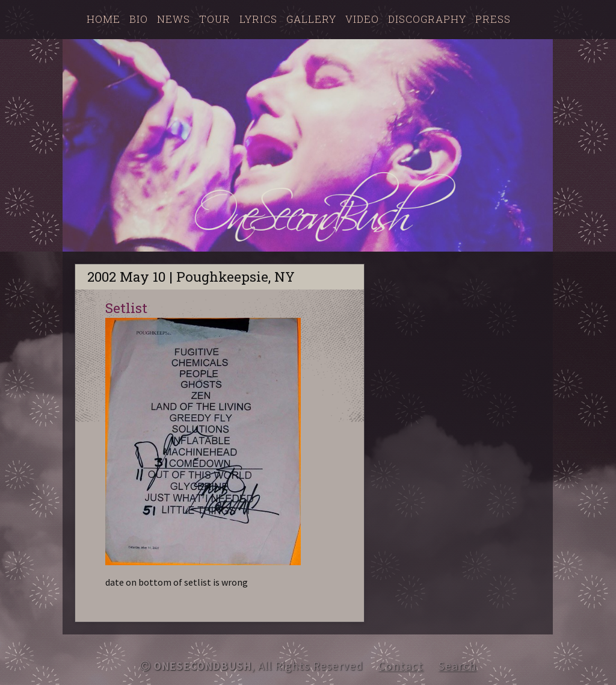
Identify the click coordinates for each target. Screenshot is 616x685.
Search (457, 666)
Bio (139, 19)
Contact (401, 666)
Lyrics (258, 19)
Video (362, 19)
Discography (427, 19)
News (174, 19)
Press (493, 19)
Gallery (311, 19)
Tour (215, 19)
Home (103, 19)
